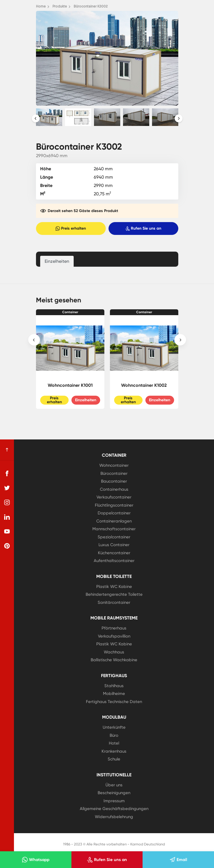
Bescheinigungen (114, 793)
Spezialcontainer (114, 537)
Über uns (114, 785)
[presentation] (36, 118)
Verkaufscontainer (114, 497)
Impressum (114, 801)
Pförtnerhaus (114, 628)
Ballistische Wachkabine (114, 660)
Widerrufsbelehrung (114, 817)
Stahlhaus (114, 686)
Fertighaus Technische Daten (114, 702)
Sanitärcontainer (114, 602)
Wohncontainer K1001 (70, 385)
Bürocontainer (114, 473)
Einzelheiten (86, 400)
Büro (114, 735)
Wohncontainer (114, 465)
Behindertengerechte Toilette (114, 594)
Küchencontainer (114, 553)
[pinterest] (7, 546)
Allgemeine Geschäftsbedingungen (114, 809)
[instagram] (7, 502)
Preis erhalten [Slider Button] (54, 400)
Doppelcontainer (114, 513)
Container (70, 312)
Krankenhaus (114, 751)
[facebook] (7, 473)
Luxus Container (114, 545)
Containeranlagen (114, 521)
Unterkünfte (114, 727)
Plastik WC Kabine (114, 587)
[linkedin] (7, 517)
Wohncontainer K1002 (144, 385)
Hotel (114, 743)
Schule (114, 759)
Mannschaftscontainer (114, 529)
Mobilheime (114, 694)
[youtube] (7, 531)
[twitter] (7, 488)
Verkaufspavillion (114, 636)
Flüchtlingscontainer (114, 505)
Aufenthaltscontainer (114, 561)
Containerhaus (114, 489)
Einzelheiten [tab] (57, 261)
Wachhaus (114, 652)
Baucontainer (114, 481)
